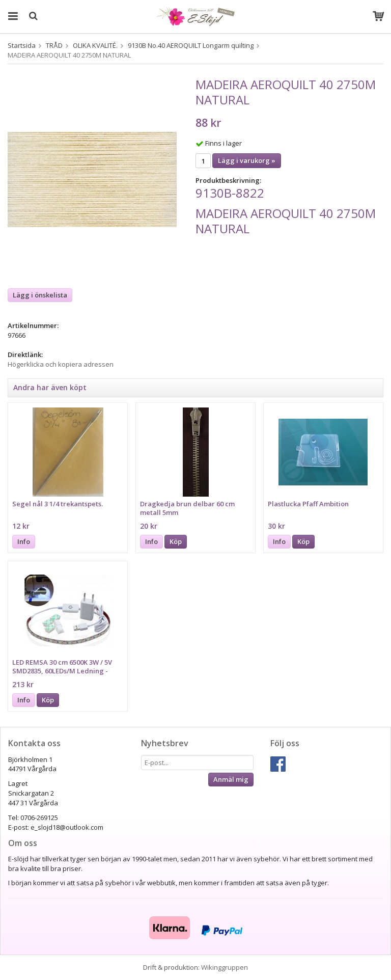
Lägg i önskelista (40, 295)
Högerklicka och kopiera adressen (61, 364)
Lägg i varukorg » (247, 160)
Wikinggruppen (225, 967)
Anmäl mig (231, 779)
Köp (176, 541)
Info (24, 541)
